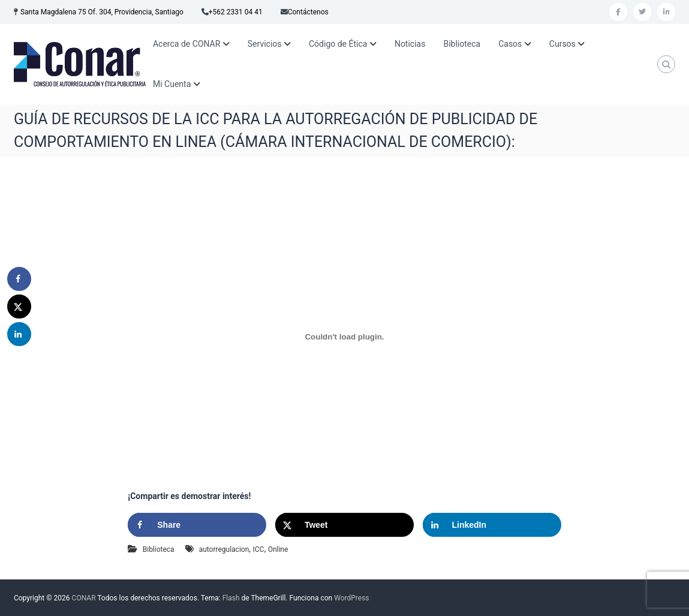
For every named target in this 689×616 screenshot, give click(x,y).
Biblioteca (462, 44)
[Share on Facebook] (197, 525)
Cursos (562, 44)
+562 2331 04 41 (236, 12)
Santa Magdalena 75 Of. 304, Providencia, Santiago (102, 12)
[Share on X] (344, 525)
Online (278, 549)
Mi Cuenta (172, 84)
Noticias (410, 44)
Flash (231, 598)
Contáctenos (308, 12)
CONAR (84, 598)
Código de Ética (338, 44)
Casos (510, 44)
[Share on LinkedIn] (492, 525)
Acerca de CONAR (186, 44)
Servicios (265, 44)
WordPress (351, 598)
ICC (259, 549)
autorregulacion (224, 549)
